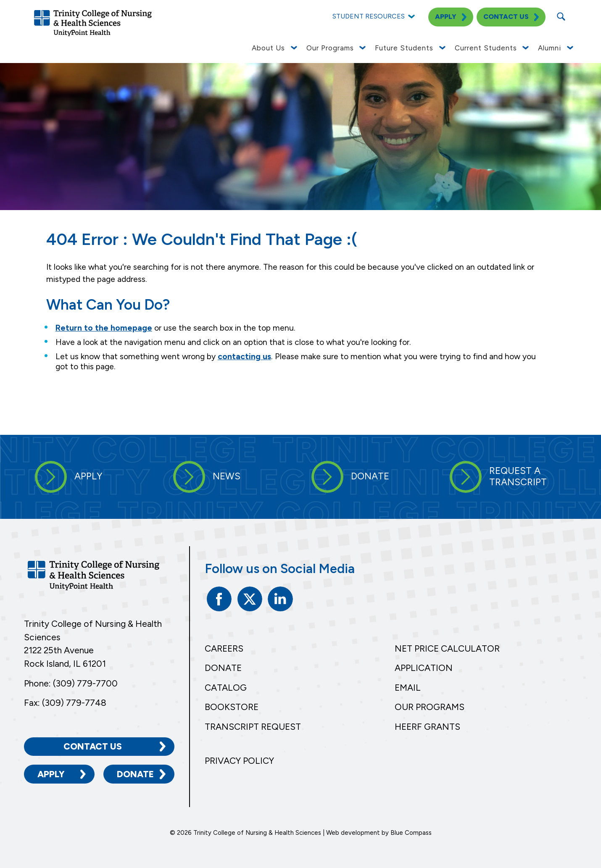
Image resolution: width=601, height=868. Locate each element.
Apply (51, 774)
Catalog (226, 688)
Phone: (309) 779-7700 (71, 683)
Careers (224, 648)
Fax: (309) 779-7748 (65, 703)
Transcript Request (253, 727)
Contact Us (93, 746)
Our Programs (430, 707)
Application (424, 668)
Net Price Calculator (447, 648)
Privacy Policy (239, 761)
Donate (135, 774)
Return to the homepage (104, 328)
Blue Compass (411, 833)
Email (408, 688)
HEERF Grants (427, 727)
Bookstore (232, 707)
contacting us (244, 356)
